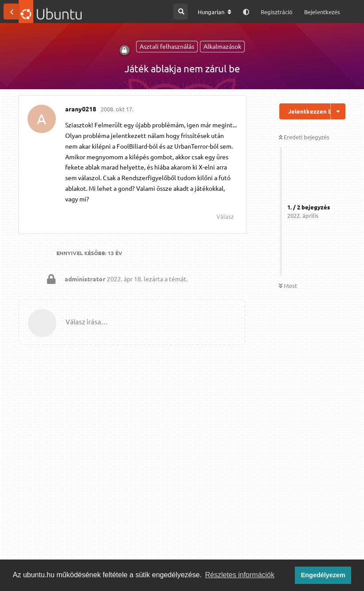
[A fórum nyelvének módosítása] (215, 12)
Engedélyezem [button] (323, 575)
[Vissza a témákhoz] (12, 12)
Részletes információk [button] (240, 575)
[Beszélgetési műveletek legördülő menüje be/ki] (338, 111)
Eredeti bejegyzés (304, 137)
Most (288, 286)
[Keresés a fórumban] (180, 12)
